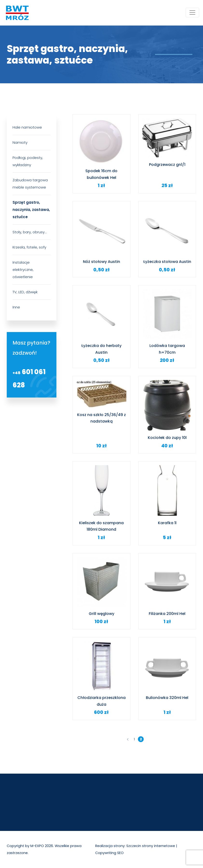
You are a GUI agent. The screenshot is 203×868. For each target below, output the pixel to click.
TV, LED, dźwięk (25, 292)
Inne (16, 307)
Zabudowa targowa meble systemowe (30, 184)
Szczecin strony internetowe (151, 846)
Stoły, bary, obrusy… (30, 232)
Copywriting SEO (109, 853)
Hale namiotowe (27, 127)
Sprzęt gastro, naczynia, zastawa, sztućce (31, 210)
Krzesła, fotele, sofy (29, 247)
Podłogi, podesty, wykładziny (28, 161)
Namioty (20, 142)
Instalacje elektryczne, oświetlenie (23, 270)
